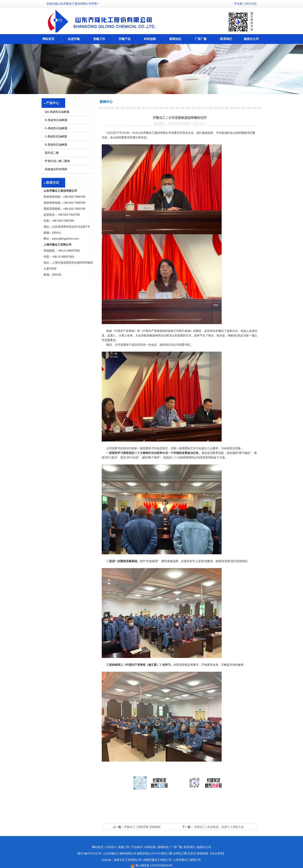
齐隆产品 (125, 39)
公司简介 (111, 847)
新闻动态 (175, 39)
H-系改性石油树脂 (56, 120)
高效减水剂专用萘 (56, 169)
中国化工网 (165, 854)
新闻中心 (106, 102)
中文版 (238, 4)
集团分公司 (251, 39)
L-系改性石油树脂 (56, 136)
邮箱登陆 (202, 854)
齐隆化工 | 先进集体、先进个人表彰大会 (219, 827)
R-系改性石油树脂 (56, 145)
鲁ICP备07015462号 (90, 854)
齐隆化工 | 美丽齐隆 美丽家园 (142, 827)
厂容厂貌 (201, 39)
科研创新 (150, 39)
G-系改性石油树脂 (56, 128)
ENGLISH (250, 4)
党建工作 (99, 39)
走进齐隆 (74, 39)
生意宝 (192, 854)
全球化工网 (180, 854)
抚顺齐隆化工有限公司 (157, 860)
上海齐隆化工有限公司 (187, 860)
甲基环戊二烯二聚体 (57, 161)
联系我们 (226, 39)
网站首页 (48, 39)
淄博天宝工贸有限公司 (128, 860)
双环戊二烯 (52, 153)
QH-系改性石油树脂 (57, 112)
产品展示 (137, 847)
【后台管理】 (217, 854)
